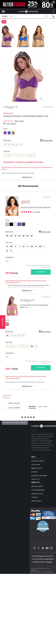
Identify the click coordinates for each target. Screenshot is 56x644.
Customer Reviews (38, 490)
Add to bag (41, 272)
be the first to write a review (15, 423)
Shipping (34, 472)
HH (40, 246)
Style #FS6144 (46, 297)
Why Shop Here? (37, 486)
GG (32, 246)
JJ (7, 250)
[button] (3, 322)
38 (27, 236)
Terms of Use (48, 572)
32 (15, 236)
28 (7, 236)
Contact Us (36, 479)
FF (24, 246)
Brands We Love (37, 494)
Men (11, 16)
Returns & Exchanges (39, 476)
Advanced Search (38, 461)
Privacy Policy (36, 501)
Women (5, 16)
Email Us (49, 562)
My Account (36, 465)
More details (27, 177)
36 (23, 236)
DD (11, 246)
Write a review (19, 121)
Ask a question (11, 124)
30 (11, 236)
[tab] (14, 403)
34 (19, 236)
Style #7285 (47, 197)
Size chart (49, 140)
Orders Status (37, 468)
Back (4, 22)
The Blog (35, 497)
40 (32, 236)
